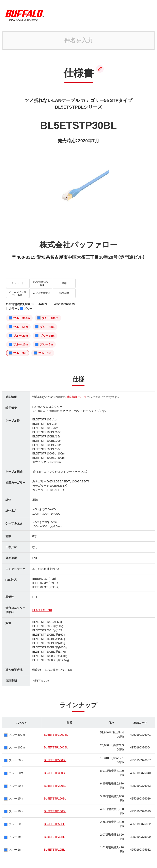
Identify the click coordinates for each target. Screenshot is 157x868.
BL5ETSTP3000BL (56, 734)
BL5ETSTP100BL (55, 811)
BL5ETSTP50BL (54, 824)
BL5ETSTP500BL (55, 760)
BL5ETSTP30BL (54, 837)
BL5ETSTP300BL (55, 773)
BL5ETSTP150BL (55, 798)
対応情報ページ (76, 397)
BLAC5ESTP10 (42, 610)
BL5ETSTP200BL (55, 786)
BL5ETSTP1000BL (56, 747)
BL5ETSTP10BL (54, 849)
